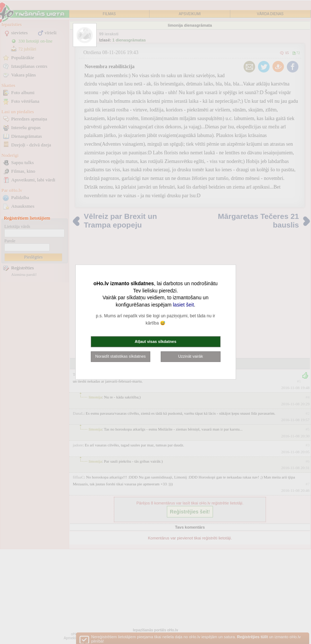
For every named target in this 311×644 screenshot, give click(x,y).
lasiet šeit (183, 304)
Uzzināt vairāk (190, 356)
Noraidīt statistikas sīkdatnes (120, 356)
